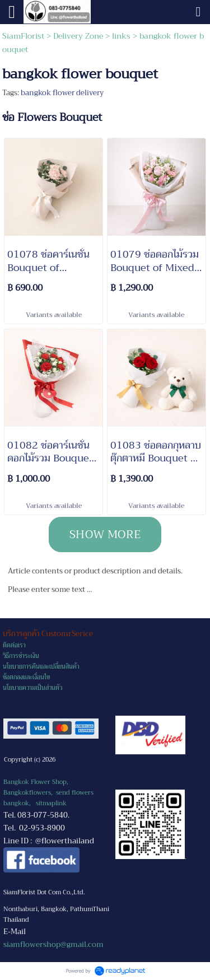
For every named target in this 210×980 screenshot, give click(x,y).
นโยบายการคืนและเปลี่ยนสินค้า (41, 667)
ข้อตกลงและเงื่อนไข (26, 677)
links (121, 36)
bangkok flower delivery (62, 93)
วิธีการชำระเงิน (21, 656)
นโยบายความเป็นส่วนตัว (32, 688)
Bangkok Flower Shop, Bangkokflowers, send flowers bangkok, (48, 793)
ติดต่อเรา (14, 645)
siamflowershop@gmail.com (53, 944)
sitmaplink (51, 803)
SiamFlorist (24, 36)
